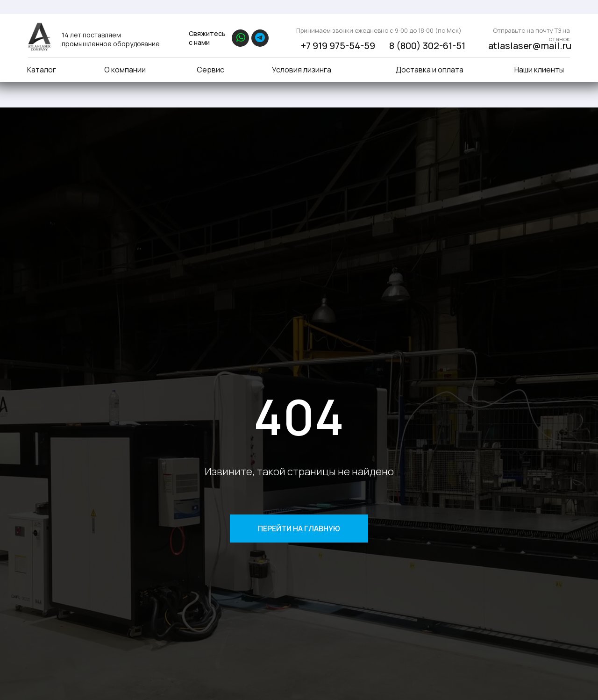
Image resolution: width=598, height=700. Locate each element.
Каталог (42, 70)
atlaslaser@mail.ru (530, 46)
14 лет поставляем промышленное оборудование (111, 39)
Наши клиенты (539, 70)
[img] (39, 36)
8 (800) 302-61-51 (427, 46)
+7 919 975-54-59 (338, 46)
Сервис (210, 70)
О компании (125, 70)
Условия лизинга (302, 70)
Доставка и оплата (430, 70)
